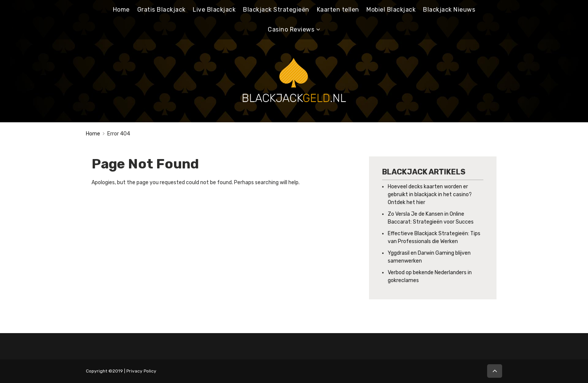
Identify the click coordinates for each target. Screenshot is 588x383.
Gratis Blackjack (161, 10)
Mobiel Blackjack (391, 10)
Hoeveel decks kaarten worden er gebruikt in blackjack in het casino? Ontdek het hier (430, 195)
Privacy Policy (141, 371)
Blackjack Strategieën (276, 10)
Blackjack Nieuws (449, 10)
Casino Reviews (291, 29)
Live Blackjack (214, 10)
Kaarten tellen (338, 10)
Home (121, 10)
